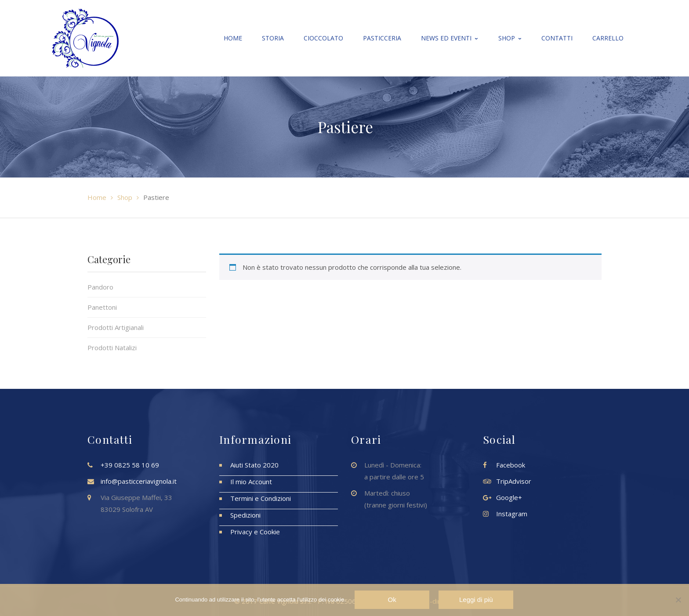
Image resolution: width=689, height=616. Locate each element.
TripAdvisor (514, 481)
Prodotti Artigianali (116, 327)
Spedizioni (245, 515)
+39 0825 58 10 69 (130, 465)
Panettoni (102, 307)
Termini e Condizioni (261, 498)
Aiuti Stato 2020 (254, 465)
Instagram (512, 514)
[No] (678, 600)
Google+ (509, 497)
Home (97, 197)
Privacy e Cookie (255, 532)
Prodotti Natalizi (112, 348)
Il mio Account (251, 482)
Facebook (511, 465)
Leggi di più (476, 600)
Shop (125, 197)
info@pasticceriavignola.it (139, 481)
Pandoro (100, 287)
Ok (393, 600)
